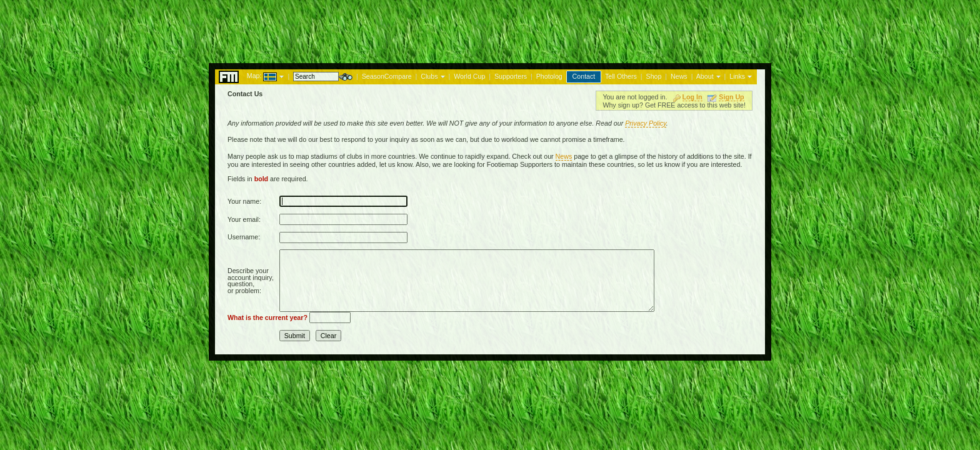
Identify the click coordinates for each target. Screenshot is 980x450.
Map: (254, 76)
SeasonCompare (387, 76)
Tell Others (621, 76)
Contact (584, 76)
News (679, 76)
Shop (654, 76)
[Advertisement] (490, 28)
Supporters (511, 76)
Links (737, 76)
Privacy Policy (646, 123)
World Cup (469, 76)
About (705, 76)
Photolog (549, 76)
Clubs (429, 76)
